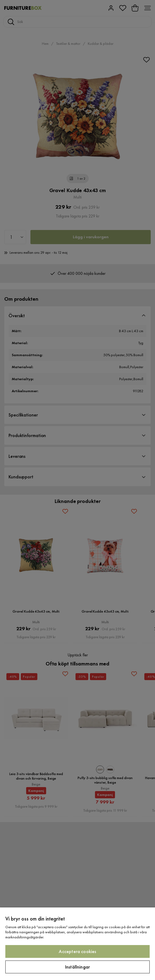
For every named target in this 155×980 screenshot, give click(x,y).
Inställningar (77, 967)
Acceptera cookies (77, 951)
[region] (77, 944)
